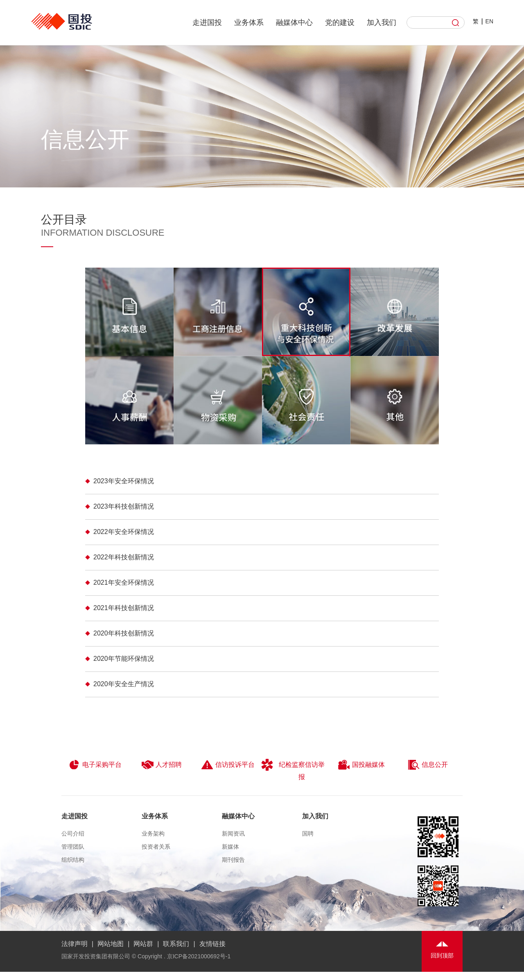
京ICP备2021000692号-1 (199, 956)
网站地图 (111, 944)
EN (489, 21)
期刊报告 (233, 860)
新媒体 (230, 847)
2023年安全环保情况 (124, 481)
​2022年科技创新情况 (124, 557)
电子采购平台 (95, 765)
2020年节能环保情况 (124, 659)
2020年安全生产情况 (124, 684)
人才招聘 (161, 765)
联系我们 (176, 944)
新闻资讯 (233, 834)
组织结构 (73, 860)
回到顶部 (442, 955)
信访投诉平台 (228, 765)
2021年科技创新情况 (124, 608)
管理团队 (73, 847)
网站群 (143, 944)
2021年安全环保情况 (124, 582)
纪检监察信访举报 (293, 769)
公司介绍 (73, 834)
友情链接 (212, 944)
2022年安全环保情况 (124, 532)
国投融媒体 (361, 765)
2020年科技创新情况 (124, 633)
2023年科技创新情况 (124, 506)
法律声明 (75, 944)
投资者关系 (156, 847)
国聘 (308, 834)
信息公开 (428, 765)
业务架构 (153, 834)
